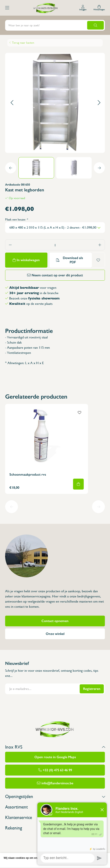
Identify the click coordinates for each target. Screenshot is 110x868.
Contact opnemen (55, 621)
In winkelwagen (28, 260)
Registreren (92, 689)
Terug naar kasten (23, 43)
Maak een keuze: (16, 219)
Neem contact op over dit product (57, 275)
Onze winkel (55, 634)
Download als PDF (73, 260)
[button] (12, 103)
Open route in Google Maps (55, 757)
